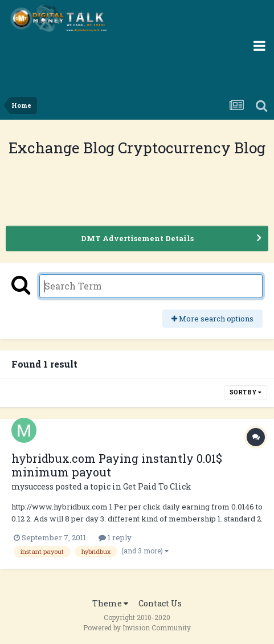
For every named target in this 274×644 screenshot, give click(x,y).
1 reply (115, 537)
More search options (212, 319)
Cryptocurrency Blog (192, 148)
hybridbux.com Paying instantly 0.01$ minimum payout (117, 465)
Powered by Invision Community (137, 627)
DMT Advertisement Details (137, 238)
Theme (110, 603)
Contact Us (160, 603)
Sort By (246, 392)
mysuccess (32, 486)
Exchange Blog (63, 148)
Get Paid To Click (157, 486)
